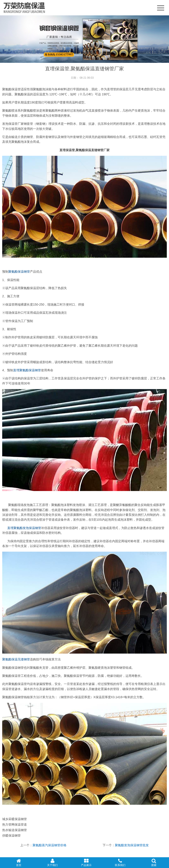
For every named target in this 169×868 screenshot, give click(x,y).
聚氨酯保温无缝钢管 (16, 659)
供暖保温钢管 (11, 835)
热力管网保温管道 (15, 825)
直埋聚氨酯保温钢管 (27, 370)
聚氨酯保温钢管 (19, 272)
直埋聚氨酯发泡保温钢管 (24, 528)
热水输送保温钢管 (15, 830)
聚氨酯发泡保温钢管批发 (132, 845)
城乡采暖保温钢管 (15, 819)
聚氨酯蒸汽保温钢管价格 (50, 845)
